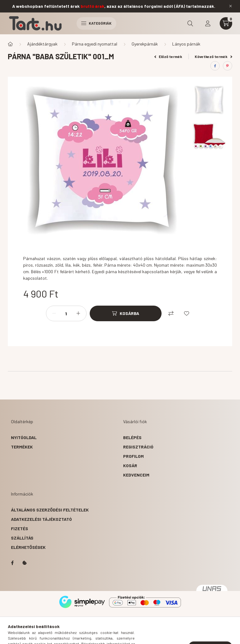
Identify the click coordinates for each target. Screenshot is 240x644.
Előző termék (168, 56)
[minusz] (54, 313)
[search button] (190, 23)
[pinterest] (227, 66)
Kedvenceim (136, 475)
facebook (12, 563)
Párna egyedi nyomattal (95, 44)
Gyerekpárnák (145, 44)
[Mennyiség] (66, 313)
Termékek (22, 447)
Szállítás (22, 538)
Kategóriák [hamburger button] (96, 23)
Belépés (132, 437)
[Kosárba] (126, 313)
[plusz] (78, 313)
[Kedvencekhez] (187, 313)
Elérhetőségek (28, 547)
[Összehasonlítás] (171, 313)
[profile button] (208, 23)
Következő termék (213, 56)
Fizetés (20, 528)
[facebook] (215, 66)
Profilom (133, 456)
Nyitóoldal (24, 437)
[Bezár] (231, 6)
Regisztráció (138, 447)
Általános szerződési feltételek (50, 510)
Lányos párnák (186, 44)
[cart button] (226, 23)
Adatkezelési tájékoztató (41, 519)
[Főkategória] (10, 44)
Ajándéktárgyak (42, 44)
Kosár (130, 465)
